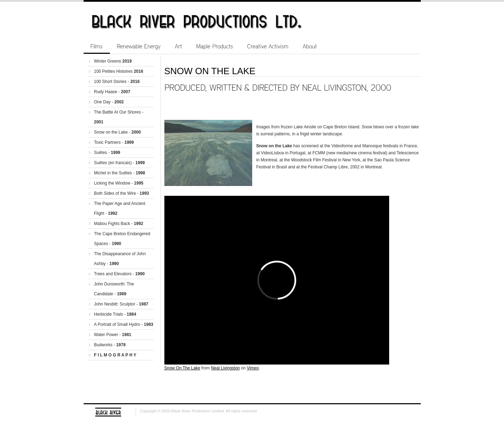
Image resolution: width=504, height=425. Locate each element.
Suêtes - (107, 153)
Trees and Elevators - (119, 274)
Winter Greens (113, 61)
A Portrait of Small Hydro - (124, 324)
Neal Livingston (225, 368)
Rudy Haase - (112, 92)
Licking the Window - (119, 183)
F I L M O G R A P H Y (115, 355)
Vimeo (253, 368)
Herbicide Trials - (115, 314)
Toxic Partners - (114, 142)
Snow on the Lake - (117, 132)
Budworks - (110, 345)
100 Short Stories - (117, 82)
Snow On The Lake (182, 368)
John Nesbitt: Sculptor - (121, 304)
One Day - (109, 102)
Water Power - (113, 335)
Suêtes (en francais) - (120, 163)
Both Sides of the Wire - (122, 193)
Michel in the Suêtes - (120, 173)
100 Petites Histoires (119, 71)
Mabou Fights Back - (119, 224)
